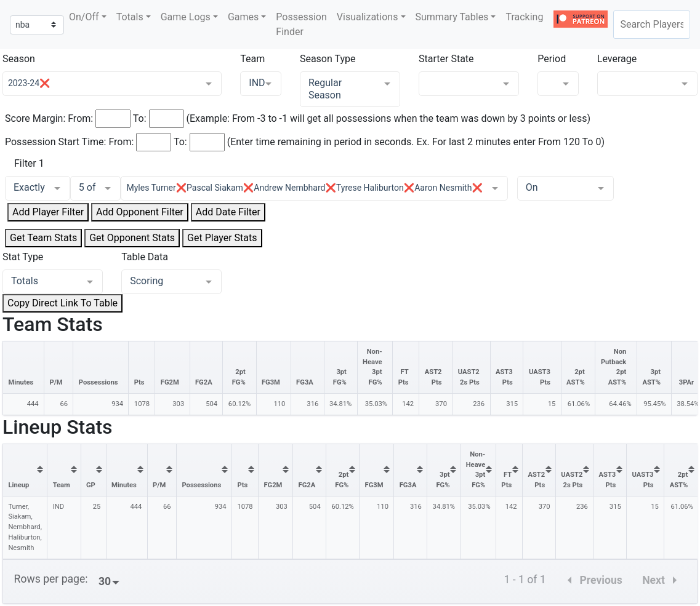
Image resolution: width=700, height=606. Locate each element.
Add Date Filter (228, 212)
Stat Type (23, 257)
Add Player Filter (48, 212)
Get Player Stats (222, 238)
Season (19, 59)
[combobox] (652, 25)
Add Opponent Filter (140, 212)
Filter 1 (29, 163)
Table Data (145, 257)
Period (552, 59)
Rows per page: (51, 579)
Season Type (328, 59)
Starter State (446, 59)
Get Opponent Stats (132, 238)
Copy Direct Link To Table (62, 303)
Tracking (524, 17)
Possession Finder (301, 24)
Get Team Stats (43, 238)
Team (252, 59)
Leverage (617, 59)
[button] (88, 17)
